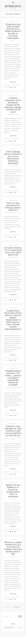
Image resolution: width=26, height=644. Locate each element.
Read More (13, 82)
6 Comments (15, 529)
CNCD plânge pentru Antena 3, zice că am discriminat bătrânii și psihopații (13, 157)
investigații (10, 257)
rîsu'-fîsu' (13, 41)
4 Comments (16, 190)
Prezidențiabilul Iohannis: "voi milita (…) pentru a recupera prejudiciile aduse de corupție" (13, 378)
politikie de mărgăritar (13, 114)
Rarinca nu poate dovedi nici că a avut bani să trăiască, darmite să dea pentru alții (13, 548)
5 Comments (15, 413)
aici (10, 399)
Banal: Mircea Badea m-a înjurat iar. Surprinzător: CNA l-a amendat (13, 491)
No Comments (16, 85)
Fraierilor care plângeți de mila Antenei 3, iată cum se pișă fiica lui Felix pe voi (13, 431)
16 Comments (16, 597)
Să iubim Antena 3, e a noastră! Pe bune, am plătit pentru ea (13, 251)
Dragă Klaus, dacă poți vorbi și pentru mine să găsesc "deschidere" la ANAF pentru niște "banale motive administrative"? (13, 320)
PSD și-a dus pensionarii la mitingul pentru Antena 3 (13, 207)
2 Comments (15, 139)
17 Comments (16, 235)
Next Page (17, 607)
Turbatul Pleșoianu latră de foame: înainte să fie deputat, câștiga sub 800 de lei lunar (13, 105)
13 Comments (16, 472)
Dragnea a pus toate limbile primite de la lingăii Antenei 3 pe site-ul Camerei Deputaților (13, 31)
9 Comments (15, 358)
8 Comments (16, 298)
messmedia (11, 166)
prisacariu (13, 6)
